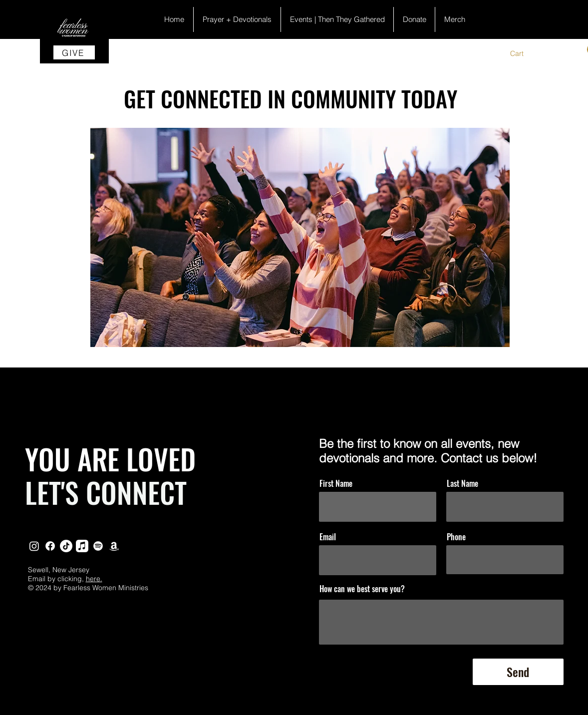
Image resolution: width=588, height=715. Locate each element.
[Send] (518, 672)
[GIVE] (74, 52)
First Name (336, 483)
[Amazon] (114, 546)
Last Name (462, 483)
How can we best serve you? (362, 589)
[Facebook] (50, 546)
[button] (523, 53)
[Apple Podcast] (82, 546)
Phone (456, 537)
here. (94, 579)
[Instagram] (34, 546)
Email (328, 537)
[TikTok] (66, 546)
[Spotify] (98, 546)
